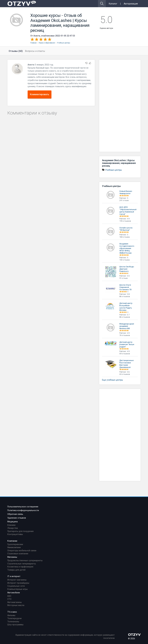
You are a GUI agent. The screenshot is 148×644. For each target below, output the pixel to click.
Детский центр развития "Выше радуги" (127, 344)
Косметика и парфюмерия (20, 567)
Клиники (11, 525)
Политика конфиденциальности (23, 510)
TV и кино (12, 612)
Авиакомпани (14, 547)
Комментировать (40, 94)
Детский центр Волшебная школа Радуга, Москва (126, 307)
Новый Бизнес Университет (126, 192)
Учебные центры (113, 170)
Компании (12, 541)
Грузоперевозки (15, 544)
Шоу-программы (15, 625)
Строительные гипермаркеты (22, 564)
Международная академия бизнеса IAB (127, 326)
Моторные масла (16, 605)
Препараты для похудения (20, 531)
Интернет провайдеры (18, 583)
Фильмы (11, 615)
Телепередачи (14, 618)
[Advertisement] (120, 106)
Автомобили (14, 593)
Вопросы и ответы (35, 51)
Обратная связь (15, 514)
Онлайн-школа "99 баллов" (126, 229)
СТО (9, 599)
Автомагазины (15, 602)
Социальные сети (16, 586)
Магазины (12, 557)
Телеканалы (13, 622)
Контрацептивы (15, 534)
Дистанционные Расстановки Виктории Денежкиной (126, 364)
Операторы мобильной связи (22, 551)
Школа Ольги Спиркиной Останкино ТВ (125, 287)
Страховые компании (18, 554)
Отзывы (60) (16, 51)
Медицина (13, 522)
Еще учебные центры (112, 380)
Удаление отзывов (17, 518)
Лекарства (13, 528)
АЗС (9, 596)
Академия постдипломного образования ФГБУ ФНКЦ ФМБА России (127, 248)
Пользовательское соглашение (23, 507)
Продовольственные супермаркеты (25, 561)
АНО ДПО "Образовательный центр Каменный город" (128, 211)
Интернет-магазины (17, 580)
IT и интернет (14, 576)
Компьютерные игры (17, 589)
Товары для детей (16, 570)
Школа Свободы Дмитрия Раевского (127, 269)
